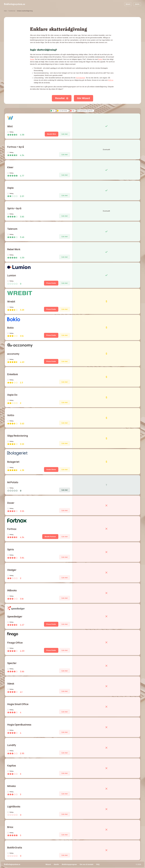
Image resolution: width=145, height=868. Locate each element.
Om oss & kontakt (86, 864)
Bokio (100, 59)
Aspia (32, 59)
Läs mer (65, 134)
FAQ (98, 864)
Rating (10, 132)
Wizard (128, 4)
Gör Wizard (83, 98)
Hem (5, 11)
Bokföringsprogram (69, 864)
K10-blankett (80, 78)
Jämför (137, 4)
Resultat (62, 98)
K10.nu (111, 80)
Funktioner (12, 11)
